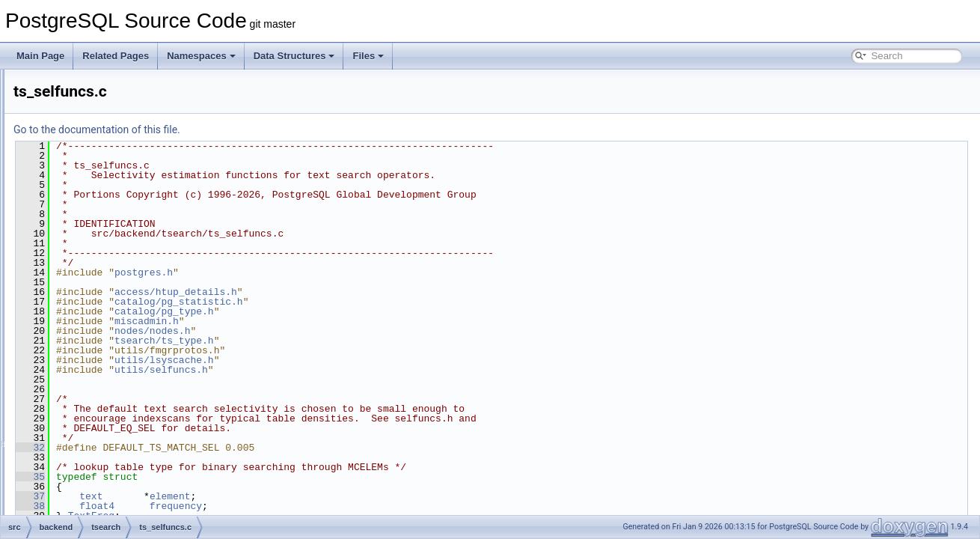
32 (217, 448)
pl (65, 481)
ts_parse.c (106, 283)
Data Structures (294, 56)
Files (368, 56)
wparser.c (104, 349)
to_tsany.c (105, 250)
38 (217, 506)
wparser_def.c (113, 365)
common (79, 415)
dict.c (96, 135)
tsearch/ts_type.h (351, 341)
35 (217, 477)
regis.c (98, 217)
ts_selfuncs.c (111, 299)
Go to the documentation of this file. (284, 130)
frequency (363, 506)
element (357, 496)
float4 (284, 506)
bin (67, 398)
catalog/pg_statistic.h (366, 302)
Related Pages (116, 56)
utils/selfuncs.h (348, 370)
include (76, 448)
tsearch (88, 118)
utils (81, 382)
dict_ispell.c (108, 151)
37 (217, 496)
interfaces (81, 464)
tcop (82, 102)
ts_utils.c (103, 332)
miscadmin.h (334, 321)
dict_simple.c (111, 168)
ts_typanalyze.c (116, 316)
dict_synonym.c (116, 184)
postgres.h (331, 272)
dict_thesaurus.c (118, 201)
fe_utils (76, 431)
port (69, 497)
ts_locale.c (107, 267)
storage (88, 85)
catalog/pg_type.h (351, 311)
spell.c (98, 234)
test (68, 514)
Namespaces (201, 56)
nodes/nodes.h (339, 331)
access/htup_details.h (363, 292)
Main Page (40, 56)
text (278, 496)
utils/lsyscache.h (351, 360)
